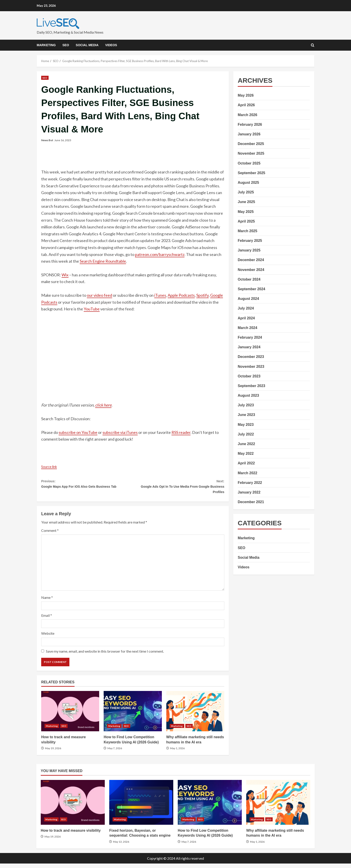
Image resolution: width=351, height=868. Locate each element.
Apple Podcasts (181, 295)
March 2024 (247, 328)
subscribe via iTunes (120, 432)
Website (48, 638)
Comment (50, 535)
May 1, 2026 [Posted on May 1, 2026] (177, 753)
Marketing (46, 45)
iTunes (160, 295)
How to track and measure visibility (70, 716)
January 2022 (249, 492)
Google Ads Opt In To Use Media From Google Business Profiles (179, 488)
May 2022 (246, 453)
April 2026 (246, 105)
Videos (111, 45)
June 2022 (246, 444)
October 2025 (249, 163)
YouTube (92, 309)
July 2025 (246, 192)
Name (47, 602)
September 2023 (251, 386)
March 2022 (247, 473)
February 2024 (250, 337)
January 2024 (249, 347)
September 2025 (251, 173)
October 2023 (249, 376)
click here (103, 405)
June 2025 (246, 202)
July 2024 (246, 308)
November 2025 (251, 153)
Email (47, 620)
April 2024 (246, 318)
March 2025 (247, 231)
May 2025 (246, 212)
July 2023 (246, 405)
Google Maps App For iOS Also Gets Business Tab (87, 488)
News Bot (47, 140)
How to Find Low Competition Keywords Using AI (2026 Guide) (133, 716)
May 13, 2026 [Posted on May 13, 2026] (121, 846)
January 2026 (249, 134)
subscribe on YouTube (78, 432)
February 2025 (250, 241)
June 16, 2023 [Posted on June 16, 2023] (63, 140)
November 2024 (251, 270)
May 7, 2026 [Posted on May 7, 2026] (115, 753)
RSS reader (181, 432)
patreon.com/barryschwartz (160, 254)
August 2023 (248, 395)
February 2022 (250, 483)
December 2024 (251, 260)
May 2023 (246, 425)
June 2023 (246, 415)
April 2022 (246, 463)
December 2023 (251, 357)
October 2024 (249, 279)
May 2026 (246, 95)
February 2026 (250, 124)
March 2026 (247, 115)
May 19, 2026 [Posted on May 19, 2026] (53, 753)
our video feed (100, 295)
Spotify (202, 295)
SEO (66, 45)
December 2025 (251, 144)
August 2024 (248, 299)
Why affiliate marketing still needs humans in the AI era (195, 716)
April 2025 (246, 221)
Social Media (87, 45)
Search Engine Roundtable (103, 261)
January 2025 (249, 250)
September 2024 (251, 289)
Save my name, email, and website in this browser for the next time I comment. (105, 656)
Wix (65, 275)
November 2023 (251, 367)
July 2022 (246, 434)
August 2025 (248, 183)
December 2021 (251, 502)
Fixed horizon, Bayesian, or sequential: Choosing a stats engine (141, 807)
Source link (51, 466)
